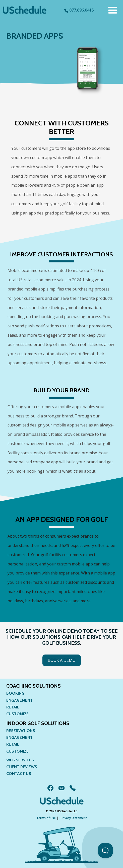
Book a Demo (62, 660)
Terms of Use (46, 818)
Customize (17, 714)
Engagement (19, 700)
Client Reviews (22, 767)
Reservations (21, 731)
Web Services (20, 760)
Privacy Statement (74, 818)
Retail (13, 707)
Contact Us (19, 774)
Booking (15, 693)
